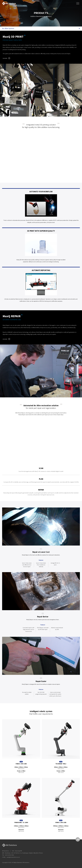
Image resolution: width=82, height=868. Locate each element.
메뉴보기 (78, 3)
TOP (78, 839)
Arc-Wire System (8, 28)
